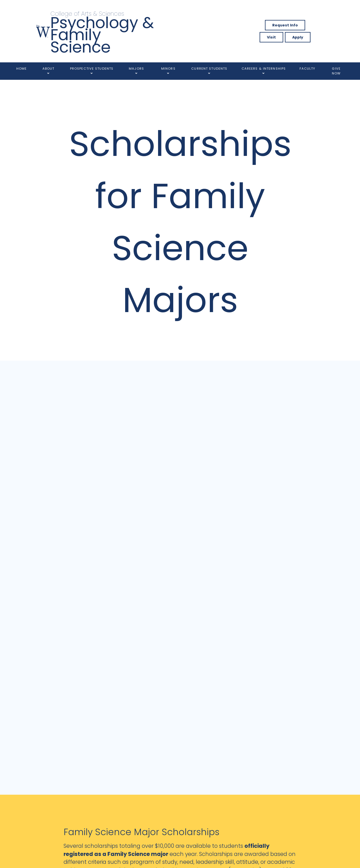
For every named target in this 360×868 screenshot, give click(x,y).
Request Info (285, 25)
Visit (271, 37)
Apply (298, 37)
